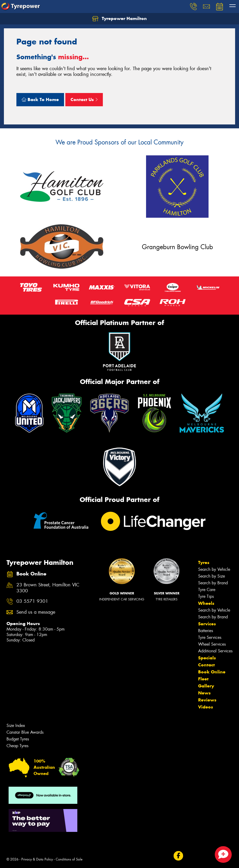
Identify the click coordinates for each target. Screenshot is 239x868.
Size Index (16, 725)
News (204, 693)
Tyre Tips (206, 596)
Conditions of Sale (69, 859)
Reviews (207, 700)
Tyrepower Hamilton (119, 19)
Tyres (204, 562)
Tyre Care (207, 590)
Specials (207, 658)
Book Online (212, 672)
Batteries (206, 631)
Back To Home (40, 100)
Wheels (206, 603)
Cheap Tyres (17, 746)
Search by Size (212, 576)
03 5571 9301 (32, 601)
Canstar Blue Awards (25, 732)
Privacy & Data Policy (37, 859)
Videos (206, 707)
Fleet (203, 679)
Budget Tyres (18, 739)
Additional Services (215, 651)
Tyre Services (210, 637)
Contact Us (84, 100)
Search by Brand (213, 583)
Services (207, 624)
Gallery (206, 686)
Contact (206, 665)
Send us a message (36, 612)
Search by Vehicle (214, 569)
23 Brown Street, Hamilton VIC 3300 (48, 588)
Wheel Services (212, 644)
